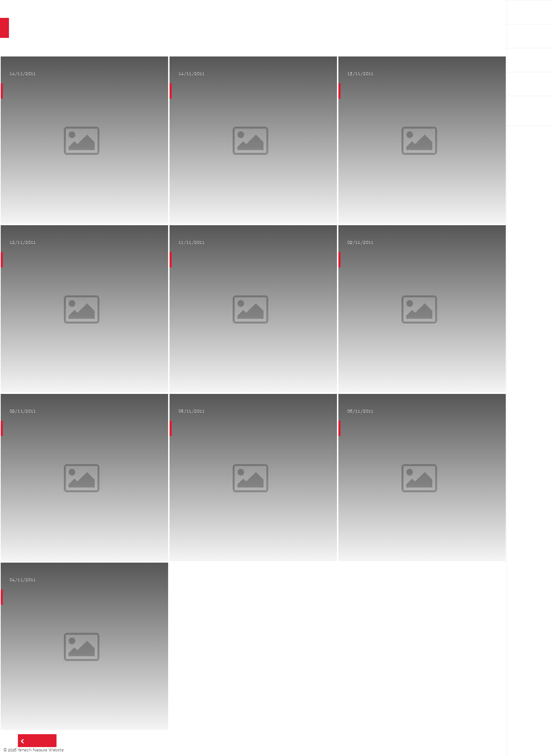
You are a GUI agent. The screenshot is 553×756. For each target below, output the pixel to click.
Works (521, 36)
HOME (521, 12)
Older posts (39, 741)
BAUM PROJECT (523, 111)
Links (519, 84)
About (520, 60)
